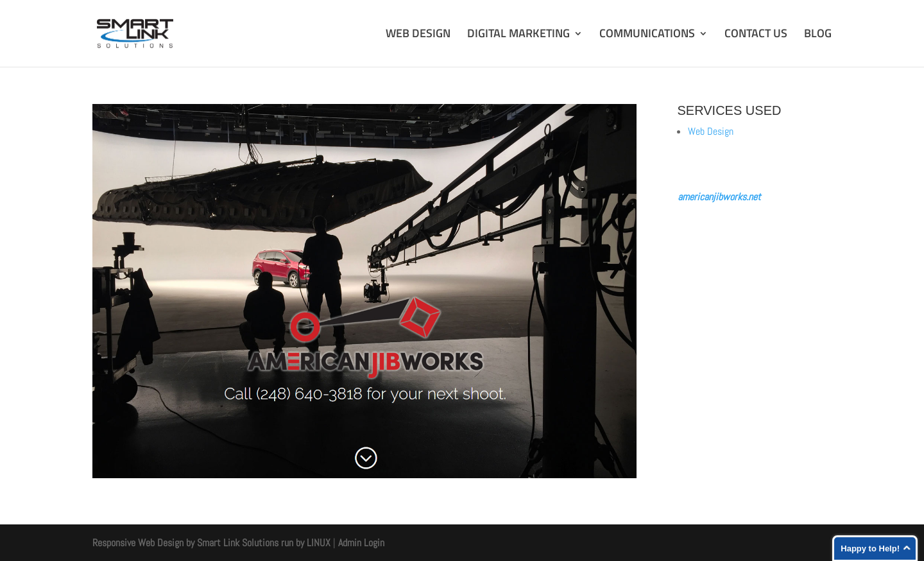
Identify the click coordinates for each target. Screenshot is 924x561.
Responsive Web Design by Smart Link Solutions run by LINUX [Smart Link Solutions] (211, 543)
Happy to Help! (870, 548)
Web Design (711, 131)
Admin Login (361, 543)
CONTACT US (756, 35)
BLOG (818, 35)
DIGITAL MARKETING (518, 35)
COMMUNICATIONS (647, 35)
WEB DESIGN (418, 35)
